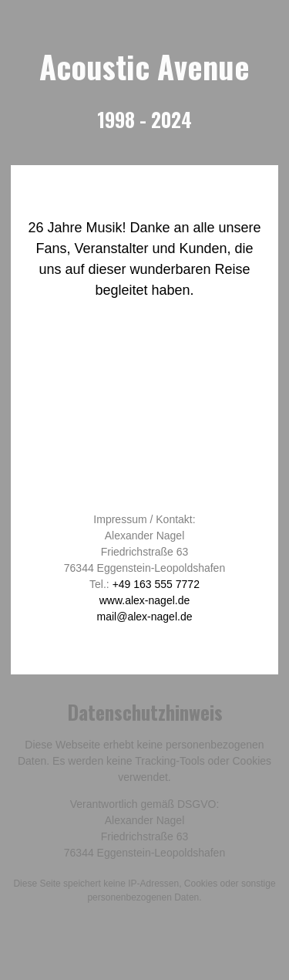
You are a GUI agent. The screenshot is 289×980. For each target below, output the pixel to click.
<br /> (144, 415)
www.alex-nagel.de (145, 600)
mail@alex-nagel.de (145, 617)
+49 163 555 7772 (156, 584)
